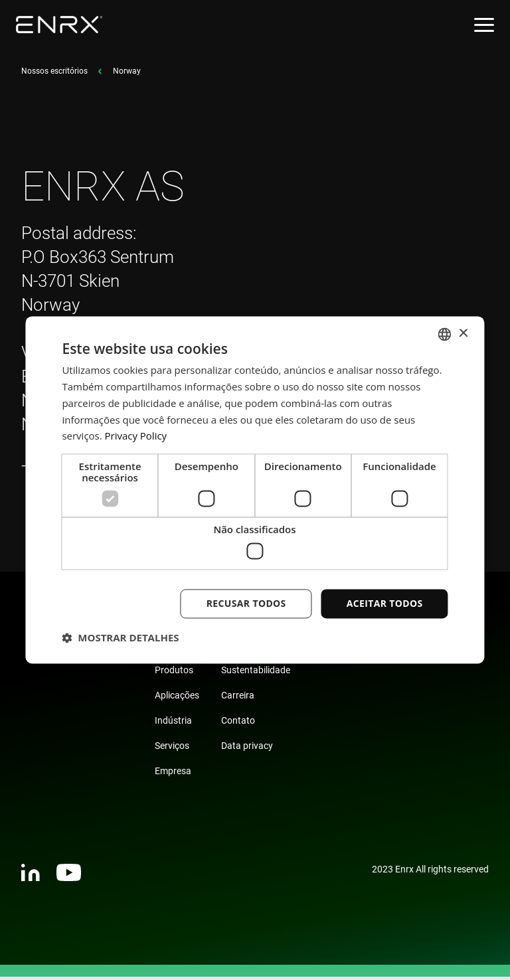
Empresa (173, 774)
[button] (120, 638)
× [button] (463, 334)
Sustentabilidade (256, 673)
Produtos (174, 673)
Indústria (173, 724)
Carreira (238, 698)
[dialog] (255, 490)
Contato (238, 724)
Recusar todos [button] (246, 603)
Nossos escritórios (54, 74)
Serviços (172, 749)
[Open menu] (484, 25)
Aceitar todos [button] (384, 603)
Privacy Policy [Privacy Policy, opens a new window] (136, 436)
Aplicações (177, 698)
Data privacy (247, 749)
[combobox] (445, 334)
